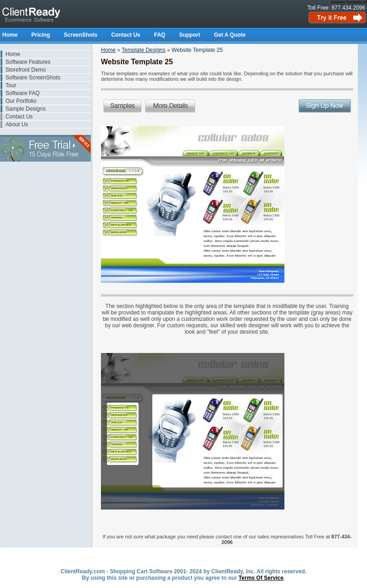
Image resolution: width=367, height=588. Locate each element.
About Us (17, 124)
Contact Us (125, 35)
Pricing (41, 35)
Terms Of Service (261, 578)
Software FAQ (23, 93)
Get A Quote (230, 35)
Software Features (28, 62)
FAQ (160, 35)
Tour (11, 85)
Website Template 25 (197, 50)
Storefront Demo (26, 70)
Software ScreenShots (33, 78)
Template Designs (143, 50)
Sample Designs (25, 109)
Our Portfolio (21, 101)
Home (10, 35)
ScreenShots (81, 35)
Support (189, 35)
